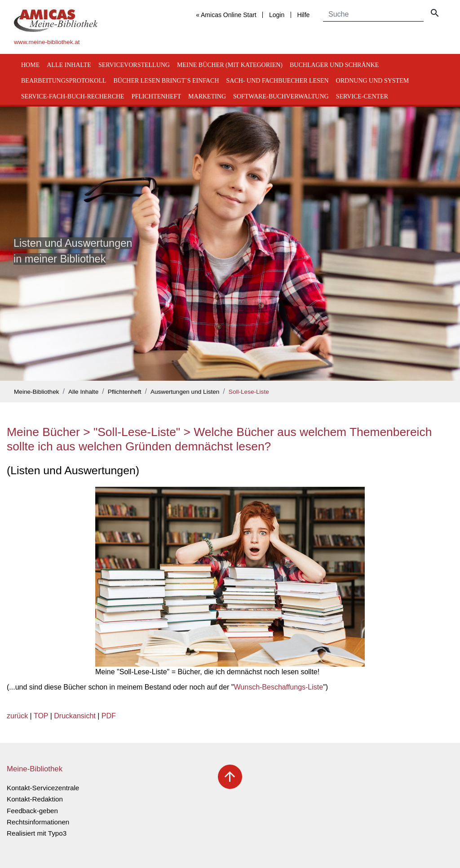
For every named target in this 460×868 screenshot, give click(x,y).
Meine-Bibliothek (37, 392)
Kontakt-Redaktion (35, 799)
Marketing (207, 96)
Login (277, 15)
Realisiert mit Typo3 (37, 833)
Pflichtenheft (156, 96)
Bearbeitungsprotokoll (64, 81)
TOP (41, 716)
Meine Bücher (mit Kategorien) (230, 65)
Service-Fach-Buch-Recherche (73, 96)
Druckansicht (75, 716)
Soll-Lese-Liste (249, 392)
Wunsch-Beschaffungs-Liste (279, 687)
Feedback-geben (32, 811)
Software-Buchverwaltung (281, 96)
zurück (17, 716)
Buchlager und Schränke (334, 65)
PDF (109, 716)
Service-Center (362, 96)
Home (30, 65)
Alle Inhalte (69, 65)
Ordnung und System (373, 81)
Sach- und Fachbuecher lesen (278, 81)
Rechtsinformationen (38, 822)
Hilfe (303, 15)
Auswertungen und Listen (185, 392)
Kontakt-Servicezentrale (43, 788)
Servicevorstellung (134, 65)
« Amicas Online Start (226, 15)
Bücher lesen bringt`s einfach (166, 81)
